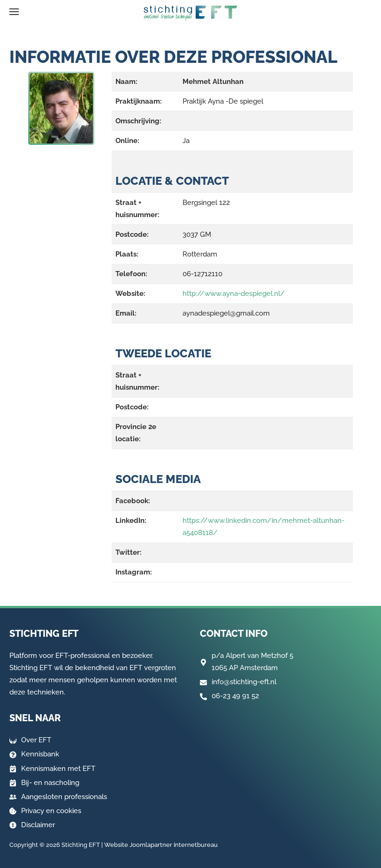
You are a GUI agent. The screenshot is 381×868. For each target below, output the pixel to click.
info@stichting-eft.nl (244, 682)
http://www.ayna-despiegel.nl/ (234, 294)
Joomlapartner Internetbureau (174, 845)
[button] (14, 12)
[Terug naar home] (190, 13)
